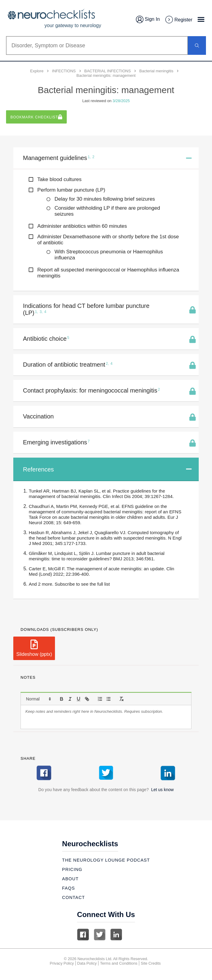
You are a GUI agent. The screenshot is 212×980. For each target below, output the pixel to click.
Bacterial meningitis (156, 71)
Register (178, 20)
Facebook (83, 935)
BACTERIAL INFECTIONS (108, 71)
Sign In (148, 19)
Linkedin (116, 935)
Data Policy (87, 963)
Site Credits (151, 963)
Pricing (72, 869)
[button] (38, 699)
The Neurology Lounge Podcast (106, 860)
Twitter (100, 935)
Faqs (69, 888)
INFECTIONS (64, 71)
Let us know (162, 790)
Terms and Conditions (119, 963)
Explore (37, 71)
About (71, 879)
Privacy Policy (62, 963)
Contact (74, 897)
